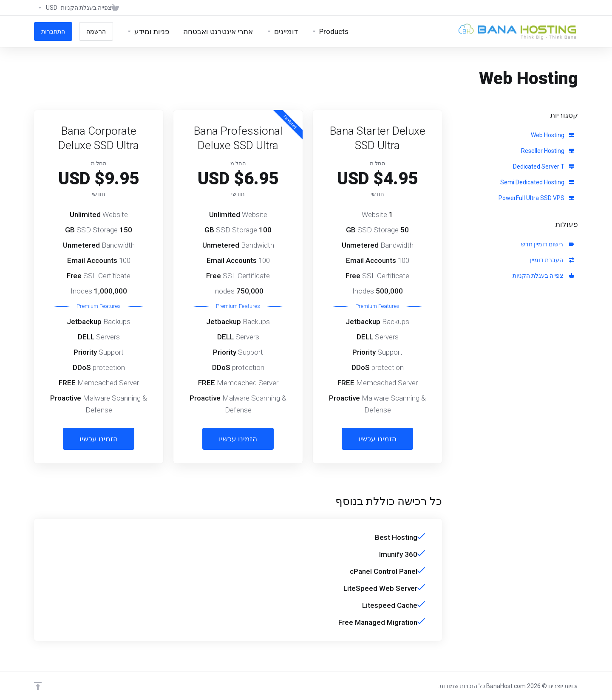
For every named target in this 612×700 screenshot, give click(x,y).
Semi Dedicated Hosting (537, 182)
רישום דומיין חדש (548, 244)
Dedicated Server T (544, 167)
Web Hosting (552, 135)
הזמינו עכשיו (377, 439)
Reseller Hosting (548, 151)
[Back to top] (38, 686)
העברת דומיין (552, 260)
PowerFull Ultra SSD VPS (536, 198)
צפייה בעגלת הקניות (543, 276)
